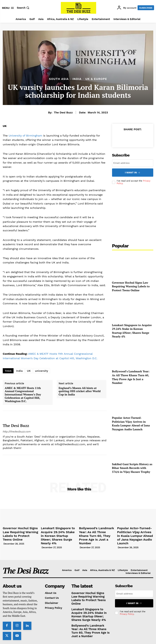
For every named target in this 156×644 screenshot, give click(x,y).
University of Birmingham (26, 136)
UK (29, 371)
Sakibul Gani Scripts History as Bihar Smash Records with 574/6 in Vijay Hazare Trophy (132, 467)
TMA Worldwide (110, 636)
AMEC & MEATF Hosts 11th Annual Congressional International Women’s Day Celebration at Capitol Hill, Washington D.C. (23, 395)
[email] (133, 163)
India (77, 79)
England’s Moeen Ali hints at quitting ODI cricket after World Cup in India (80, 391)
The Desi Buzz (63, 112)
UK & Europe (96, 79)
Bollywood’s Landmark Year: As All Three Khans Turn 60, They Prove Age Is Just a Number (131, 376)
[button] (24, 8)
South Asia (59, 79)
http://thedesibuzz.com (17, 432)
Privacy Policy (127, 605)
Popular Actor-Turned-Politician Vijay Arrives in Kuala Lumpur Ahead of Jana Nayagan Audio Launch (131, 422)
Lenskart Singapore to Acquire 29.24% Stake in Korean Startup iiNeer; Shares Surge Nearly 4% (132, 329)
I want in (133, 172)
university (42, 371)
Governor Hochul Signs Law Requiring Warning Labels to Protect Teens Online (131, 285)
